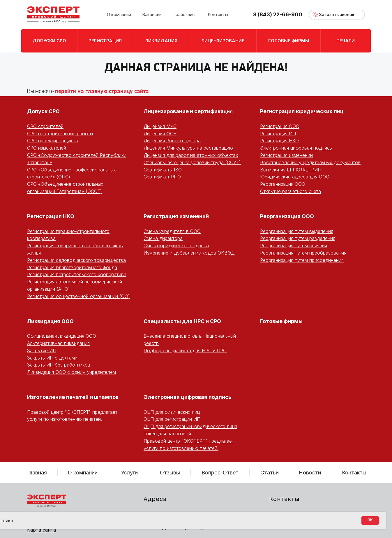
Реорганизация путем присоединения (302, 260)
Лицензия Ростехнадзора (172, 141)
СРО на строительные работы (60, 134)
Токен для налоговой (167, 434)
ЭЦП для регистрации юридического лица (190, 426)
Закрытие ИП (42, 351)
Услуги (129, 473)
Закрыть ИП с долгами (52, 358)
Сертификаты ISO (163, 170)
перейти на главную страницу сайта (102, 92)
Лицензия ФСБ (160, 134)
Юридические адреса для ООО (295, 177)
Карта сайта (42, 530)
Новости (310, 473)
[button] (337, 15)
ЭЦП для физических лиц (172, 412)
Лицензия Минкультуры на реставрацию (188, 148)
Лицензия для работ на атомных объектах (191, 155)
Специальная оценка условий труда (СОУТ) (192, 162)
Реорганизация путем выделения (297, 231)
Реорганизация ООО (283, 184)
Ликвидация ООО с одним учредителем (71, 372)
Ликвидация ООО (50, 321)
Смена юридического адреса (176, 246)
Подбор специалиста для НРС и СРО (185, 351)
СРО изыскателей (47, 148)
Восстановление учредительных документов (310, 162)
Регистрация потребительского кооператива (77, 274)
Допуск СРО (43, 111)
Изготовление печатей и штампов (73, 397)
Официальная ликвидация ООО (62, 336)
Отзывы (170, 473)
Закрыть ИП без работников (59, 365)
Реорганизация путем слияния (294, 246)
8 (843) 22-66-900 (278, 14)
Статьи (270, 473)
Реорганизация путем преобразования (303, 253)
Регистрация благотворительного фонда (72, 267)
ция (228, 111)
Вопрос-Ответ (220, 473)
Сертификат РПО (162, 177)
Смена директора (163, 238)
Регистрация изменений (286, 155)
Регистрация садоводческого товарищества (76, 260)
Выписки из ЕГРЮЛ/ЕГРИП (291, 170)
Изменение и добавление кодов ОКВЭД (189, 253)
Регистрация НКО (279, 141)
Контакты (354, 473)
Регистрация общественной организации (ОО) (78, 296)
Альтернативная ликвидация (58, 343)
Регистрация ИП (278, 134)
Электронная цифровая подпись (296, 148)
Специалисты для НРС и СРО (182, 321)
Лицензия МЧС (160, 126)
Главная (37, 473)
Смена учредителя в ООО (172, 231)
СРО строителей (45, 126)
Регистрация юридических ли (300, 111)
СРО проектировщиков (53, 141)
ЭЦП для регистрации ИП (172, 419)
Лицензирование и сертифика (184, 111)
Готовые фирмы (281, 321)
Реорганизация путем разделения (298, 238)
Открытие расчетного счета (291, 191)
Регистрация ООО (280, 126)
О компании (83, 473)
